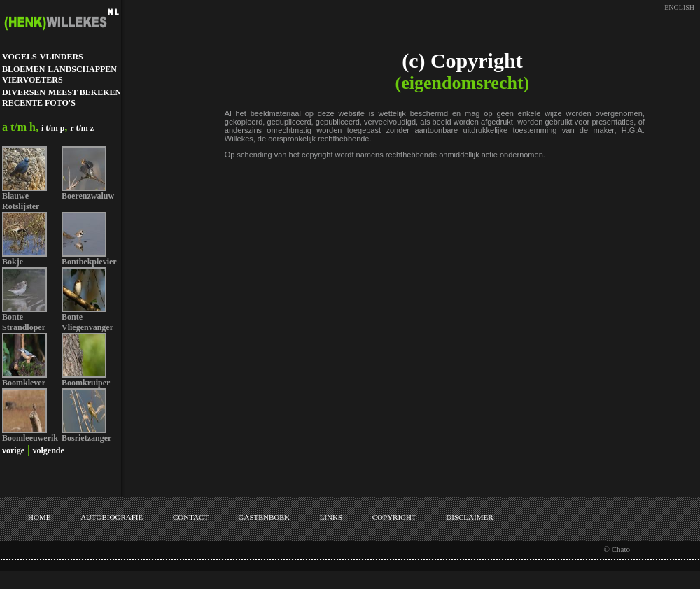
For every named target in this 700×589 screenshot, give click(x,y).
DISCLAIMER (469, 517)
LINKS (331, 517)
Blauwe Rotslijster (21, 201)
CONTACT (191, 517)
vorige (13, 450)
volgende (49, 450)
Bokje (13, 262)
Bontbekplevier (89, 262)
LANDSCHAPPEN (82, 69)
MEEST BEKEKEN (85, 92)
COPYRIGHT (394, 517)
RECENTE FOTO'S (39, 103)
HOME (39, 517)
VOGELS (20, 57)
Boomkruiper (86, 383)
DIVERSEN (24, 92)
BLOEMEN (23, 69)
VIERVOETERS (33, 80)
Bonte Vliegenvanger (87, 322)
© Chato (617, 549)
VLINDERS (62, 57)
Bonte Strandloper (24, 322)
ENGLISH (679, 7)
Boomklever (24, 383)
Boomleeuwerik (30, 438)
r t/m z (82, 128)
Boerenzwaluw (88, 196)
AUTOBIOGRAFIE (112, 517)
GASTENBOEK (264, 517)
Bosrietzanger (86, 438)
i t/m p (53, 128)
